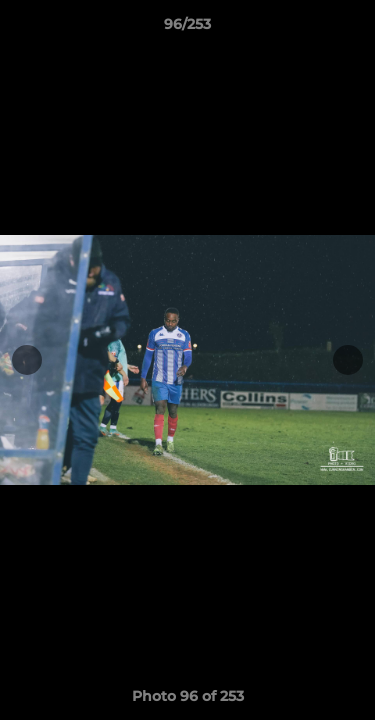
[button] (351, 29)
